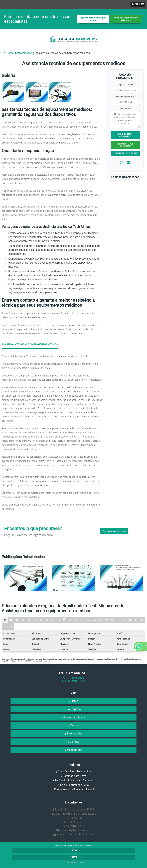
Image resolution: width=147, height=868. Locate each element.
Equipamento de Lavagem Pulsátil (74, 789)
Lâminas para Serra (75, 776)
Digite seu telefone (125, 97)
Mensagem (125, 109)
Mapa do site (74, 750)
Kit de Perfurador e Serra (74, 785)
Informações (75, 734)
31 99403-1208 (73, 826)
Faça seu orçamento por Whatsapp (126, 19)
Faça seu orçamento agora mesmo (93, 19)
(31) (74, 678)
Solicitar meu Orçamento (125, 135)
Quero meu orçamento (114, 531)
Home (74, 701)
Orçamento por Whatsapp (125, 145)
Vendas (75, 725)
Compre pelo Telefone (125, 153)
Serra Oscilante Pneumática (74, 771)
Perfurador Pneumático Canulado (74, 780)
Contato (74, 742)
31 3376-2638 (73, 822)
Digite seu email (125, 85)
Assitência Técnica (74, 717)
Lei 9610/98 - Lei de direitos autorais (37, 661)
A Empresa (74, 709)
